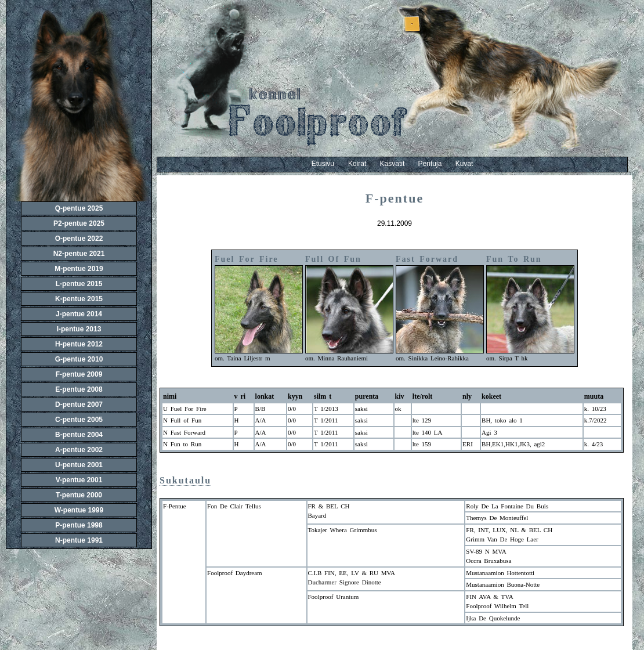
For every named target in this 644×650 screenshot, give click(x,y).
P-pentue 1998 (79, 525)
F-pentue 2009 (79, 374)
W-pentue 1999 (79, 510)
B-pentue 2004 (79, 435)
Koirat (364, 164)
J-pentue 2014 (79, 314)
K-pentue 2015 (79, 299)
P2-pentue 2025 (79, 223)
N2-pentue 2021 (79, 254)
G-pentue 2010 (79, 359)
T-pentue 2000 (79, 495)
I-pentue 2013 (79, 329)
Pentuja (437, 164)
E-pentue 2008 (79, 389)
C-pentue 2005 (79, 420)
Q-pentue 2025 (79, 208)
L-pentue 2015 (79, 284)
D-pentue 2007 (79, 405)
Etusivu (323, 164)
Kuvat (464, 164)
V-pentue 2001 (79, 480)
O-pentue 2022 (79, 239)
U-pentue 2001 (79, 465)
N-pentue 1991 (79, 540)
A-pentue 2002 (79, 450)
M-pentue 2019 (79, 269)
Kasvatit (399, 164)
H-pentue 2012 (79, 344)
